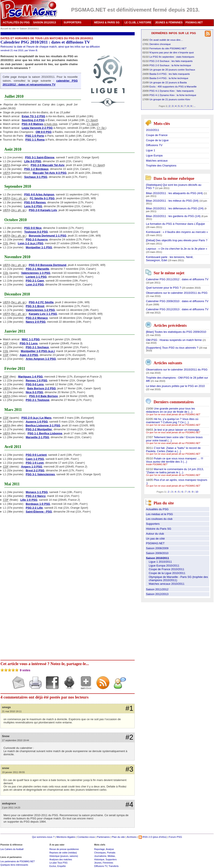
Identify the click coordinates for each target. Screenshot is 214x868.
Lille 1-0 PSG (29, 500)
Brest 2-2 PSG (35, 470)
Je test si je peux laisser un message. (177, 430)
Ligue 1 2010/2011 (160, 562)
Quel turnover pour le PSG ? (164, 288)
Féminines (108, 863)
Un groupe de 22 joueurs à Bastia (168, 82)
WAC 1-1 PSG (31, 339)
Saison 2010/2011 (29, 28)
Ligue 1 (151, 150)
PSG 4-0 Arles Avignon (39, 194)
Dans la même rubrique (174, 178)
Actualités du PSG (157, 509)
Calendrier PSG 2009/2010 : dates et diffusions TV (177, 301)
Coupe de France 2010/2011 (167, 569)
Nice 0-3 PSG (34, 392)
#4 (129, 805)
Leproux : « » (177, 249)
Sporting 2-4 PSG (33, 120)
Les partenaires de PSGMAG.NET (18, 861)
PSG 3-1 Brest (35, 306)
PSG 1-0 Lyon (35, 463)
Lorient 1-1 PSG (36, 277)
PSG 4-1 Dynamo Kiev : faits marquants (172, 91)
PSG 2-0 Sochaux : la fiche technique (170, 65)
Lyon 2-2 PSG (35, 284)
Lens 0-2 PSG (33, 206)
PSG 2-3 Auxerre (37, 239)
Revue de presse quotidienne (64, 849)
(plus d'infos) (160, 837)
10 (197, 492)
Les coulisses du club (159, 519)
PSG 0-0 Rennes (35, 202)
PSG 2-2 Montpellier (39, 429)
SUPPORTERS (73, 22)
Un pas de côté (155, 539)
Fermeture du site (168, 48)
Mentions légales (66, 837)
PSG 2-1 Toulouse (38, 400)
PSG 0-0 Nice (33, 228)
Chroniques (100, 853)
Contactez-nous (86, 837)
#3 (129, 769)
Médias (111, 856)
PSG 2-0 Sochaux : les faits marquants (171, 61)
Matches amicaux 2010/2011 (167, 584)
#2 (129, 737)
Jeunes (98, 863)
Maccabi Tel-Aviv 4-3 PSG (50, 173)
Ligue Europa (154, 155)
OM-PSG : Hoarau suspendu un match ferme (174, 340)
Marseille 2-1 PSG (37, 437)
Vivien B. (33, 50)
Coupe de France (157, 135)
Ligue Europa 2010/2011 (164, 566)
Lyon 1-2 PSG (31, 243)
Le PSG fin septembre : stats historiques (172, 57)
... (195, 106)
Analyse (110, 849)
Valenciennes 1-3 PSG (36, 273)
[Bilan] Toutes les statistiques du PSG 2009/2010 (176, 332)
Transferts (114, 866)
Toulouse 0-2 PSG (36, 232)
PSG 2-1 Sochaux (37, 347)
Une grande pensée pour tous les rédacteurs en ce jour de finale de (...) (170, 410)
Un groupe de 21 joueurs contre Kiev (170, 99)
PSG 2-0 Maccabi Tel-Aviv (48, 165)
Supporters (153, 524)
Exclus (53, 866)
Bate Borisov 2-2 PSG (41, 388)
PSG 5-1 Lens (29, 343)
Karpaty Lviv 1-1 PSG (43, 314)
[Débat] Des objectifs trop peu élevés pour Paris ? (177, 240)
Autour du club (155, 534)
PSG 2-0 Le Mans (36, 418)
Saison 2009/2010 (157, 553)
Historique (99, 859)
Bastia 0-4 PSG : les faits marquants (170, 74)
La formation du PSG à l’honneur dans (176, 224)
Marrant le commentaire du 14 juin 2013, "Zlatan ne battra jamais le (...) (175, 471)
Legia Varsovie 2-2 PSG (37, 128)
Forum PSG (175, 837)
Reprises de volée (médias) (63, 853)
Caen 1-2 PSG (35, 459)
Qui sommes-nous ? (43, 837)
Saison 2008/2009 (157, 548)
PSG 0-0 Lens (35, 384)
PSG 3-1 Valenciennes (40, 474)
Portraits (111, 853)
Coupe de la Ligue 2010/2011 (167, 573)
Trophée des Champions (161, 166)
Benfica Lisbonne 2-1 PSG (43, 425)
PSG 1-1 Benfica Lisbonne (45, 433)
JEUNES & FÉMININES (169, 22)
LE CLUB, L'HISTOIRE (138, 22)
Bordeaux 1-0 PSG (38, 504)
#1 (129, 708)
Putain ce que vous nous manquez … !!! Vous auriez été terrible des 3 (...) (175, 460)
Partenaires (103, 837)
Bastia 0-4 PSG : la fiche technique (169, 78)
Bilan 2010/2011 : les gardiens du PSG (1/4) (174, 216)
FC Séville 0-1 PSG (42, 198)
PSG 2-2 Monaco (37, 318)
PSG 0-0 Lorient (36, 455)
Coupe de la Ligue (157, 140)
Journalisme (100, 856)
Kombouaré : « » (177, 232)
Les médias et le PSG (160, 514)
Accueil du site (8, 28)
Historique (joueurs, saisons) (64, 856)
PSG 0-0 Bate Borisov (44, 396)
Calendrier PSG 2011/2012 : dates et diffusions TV (177, 279)
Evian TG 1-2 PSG (33, 116)
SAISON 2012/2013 (45, 22)
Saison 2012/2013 (157, 594)
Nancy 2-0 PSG (36, 322)
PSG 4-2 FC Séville (41, 302)
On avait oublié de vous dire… (166, 40)
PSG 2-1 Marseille (37, 269)
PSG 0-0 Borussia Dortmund (47, 265)
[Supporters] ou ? (173, 348)
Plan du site (118, 837)
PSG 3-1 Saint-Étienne (40, 157)
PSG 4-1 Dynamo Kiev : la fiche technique (173, 95)
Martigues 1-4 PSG (31, 377)
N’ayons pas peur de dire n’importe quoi (172, 52)
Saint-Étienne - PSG (39, 512)
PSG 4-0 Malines (32, 124)
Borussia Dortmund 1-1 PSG (47, 236)
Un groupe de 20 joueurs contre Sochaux (172, 70)
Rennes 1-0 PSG (36, 380)
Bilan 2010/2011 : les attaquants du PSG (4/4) (175, 193)
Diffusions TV (154, 145)
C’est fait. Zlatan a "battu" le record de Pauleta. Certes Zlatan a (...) (173, 450)
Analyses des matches (61, 859)
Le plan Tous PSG (58, 863)
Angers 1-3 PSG (32, 467)
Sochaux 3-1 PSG (36, 177)
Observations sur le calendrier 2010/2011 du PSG (177, 293)
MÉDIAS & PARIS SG (107, 22)
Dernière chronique (160, 44)
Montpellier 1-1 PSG (39, 247)
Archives (132, 837)
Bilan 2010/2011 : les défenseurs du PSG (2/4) (175, 208)
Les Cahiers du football (12, 849)
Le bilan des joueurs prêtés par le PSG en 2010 (175, 386)
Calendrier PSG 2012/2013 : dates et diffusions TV (177, 309)
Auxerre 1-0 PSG (37, 422)
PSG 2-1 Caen (35, 281)
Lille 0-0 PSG (33, 161)
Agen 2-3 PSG (29, 355)
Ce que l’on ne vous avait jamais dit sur (173, 415)
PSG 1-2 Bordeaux (36, 169)
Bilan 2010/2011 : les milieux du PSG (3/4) (173, 201)
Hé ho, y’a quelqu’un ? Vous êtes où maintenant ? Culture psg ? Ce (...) (172, 421)
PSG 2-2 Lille (34, 508)
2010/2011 (153, 130)
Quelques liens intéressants (14, 865)
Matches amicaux (157, 161)
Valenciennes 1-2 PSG (40, 310)
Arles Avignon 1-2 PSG (41, 359)
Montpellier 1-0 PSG (38, 351)
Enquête (61, 866)
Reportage (99, 849)
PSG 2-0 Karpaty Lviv (43, 210)
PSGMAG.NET (194, 22)
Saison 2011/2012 (157, 589)
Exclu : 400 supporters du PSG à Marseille (173, 86)
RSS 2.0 (145, 837)
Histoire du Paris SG (159, 529)
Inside (157, 464)
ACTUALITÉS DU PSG (16, 22)
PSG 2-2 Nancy (36, 496)
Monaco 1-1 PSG (37, 492)
